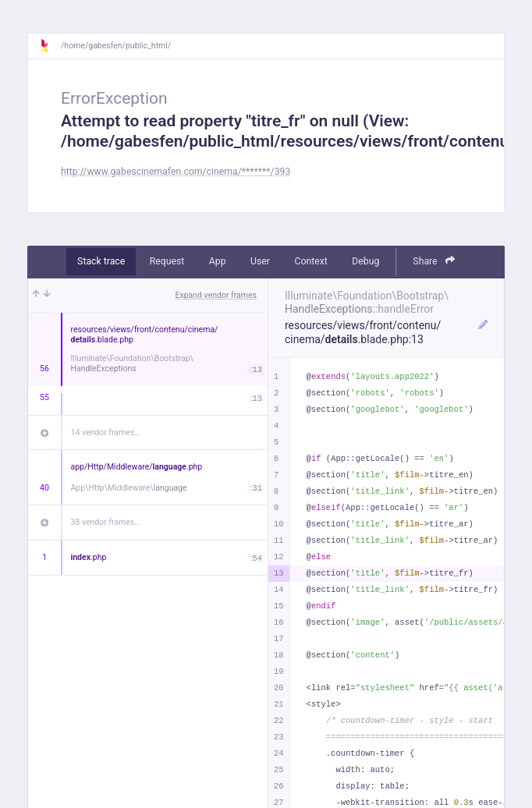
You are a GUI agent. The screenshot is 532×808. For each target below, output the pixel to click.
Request (167, 261)
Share (434, 261)
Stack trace (101, 261)
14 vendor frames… (106, 432)
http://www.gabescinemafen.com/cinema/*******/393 (176, 172)
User (260, 261)
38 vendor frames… (106, 522)
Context (310, 261)
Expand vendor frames (216, 295)
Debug (365, 261)
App (218, 261)
